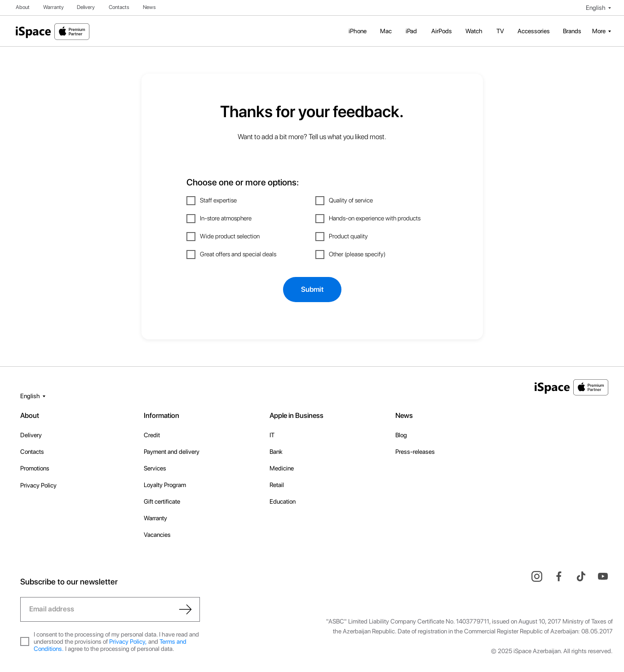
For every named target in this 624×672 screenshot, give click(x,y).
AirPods (442, 31)
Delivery (86, 7)
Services (155, 468)
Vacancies (157, 535)
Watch (474, 31)
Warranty (53, 7)
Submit (312, 289)
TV (500, 31)
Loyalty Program (165, 485)
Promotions (35, 468)
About (23, 7)
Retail (277, 485)
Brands (572, 31)
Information (162, 415)
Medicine (282, 468)
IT (272, 435)
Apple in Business (297, 415)
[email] (110, 609)
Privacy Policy (38, 485)
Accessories (534, 31)
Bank (276, 452)
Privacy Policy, (128, 641)
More (599, 31)
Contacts (119, 7)
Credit (152, 435)
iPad (411, 31)
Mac (386, 31)
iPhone (358, 31)
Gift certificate (162, 501)
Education (283, 501)
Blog (401, 435)
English (596, 8)
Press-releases (415, 452)
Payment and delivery (172, 452)
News (149, 7)
